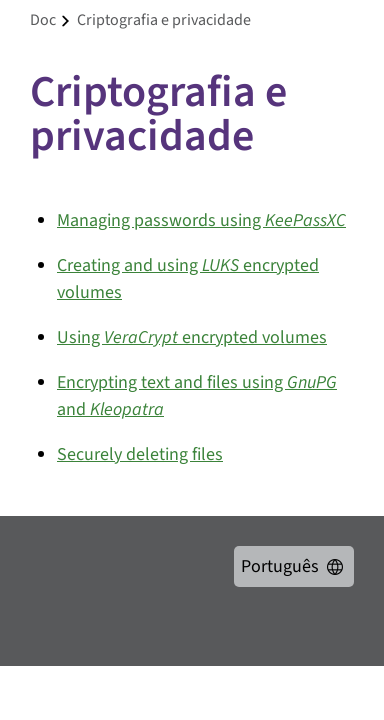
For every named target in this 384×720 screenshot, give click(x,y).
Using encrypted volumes (192, 337)
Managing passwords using (201, 220)
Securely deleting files (140, 454)
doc (43, 20)
